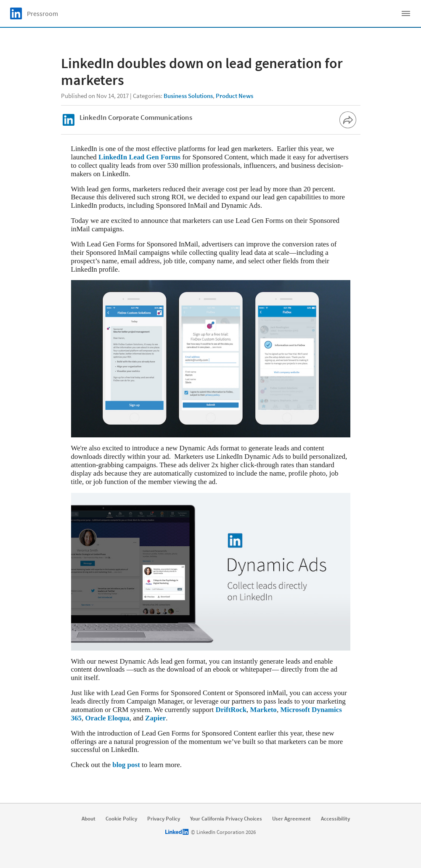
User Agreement (291, 819)
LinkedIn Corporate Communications (136, 117)
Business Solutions (188, 96)
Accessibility (335, 819)
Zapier (155, 718)
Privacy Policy (164, 819)
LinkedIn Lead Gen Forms (139, 157)
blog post (126, 765)
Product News (234, 96)
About (89, 819)
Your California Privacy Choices (226, 819)
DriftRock (231, 710)
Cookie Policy (121, 819)
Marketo (263, 710)
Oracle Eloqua (107, 718)
